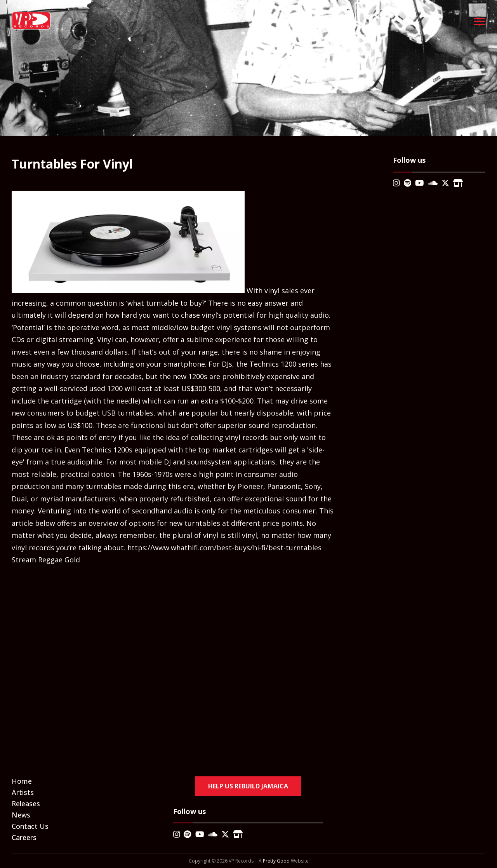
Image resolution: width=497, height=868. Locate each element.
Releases (26, 804)
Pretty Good (276, 861)
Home (22, 781)
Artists (23, 792)
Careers (24, 837)
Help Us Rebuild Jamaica (248, 786)
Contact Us (30, 826)
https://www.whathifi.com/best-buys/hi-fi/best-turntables (224, 548)
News (21, 815)
